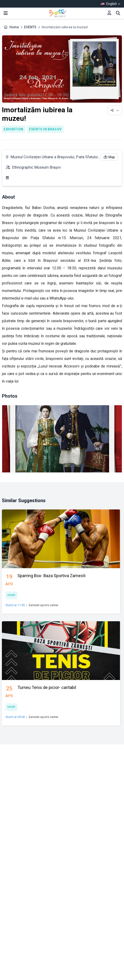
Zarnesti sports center (43, 605)
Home (14, 27)
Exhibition (14, 129)
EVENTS (30, 27)
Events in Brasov (45, 129)
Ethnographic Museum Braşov (36, 167)
